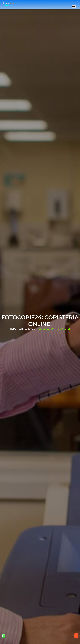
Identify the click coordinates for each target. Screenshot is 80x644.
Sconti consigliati (27, 329)
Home (13, 329)
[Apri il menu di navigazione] (74, 7)
